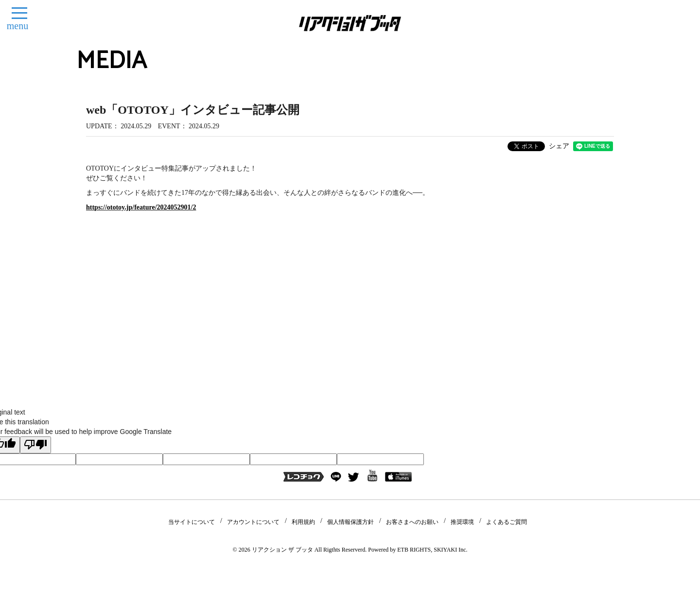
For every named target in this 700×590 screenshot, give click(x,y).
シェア (559, 146)
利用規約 (303, 522)
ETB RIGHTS (414, 550)
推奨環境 (462, 522)
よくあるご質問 (507, 522)
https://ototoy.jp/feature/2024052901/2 (141, 207)
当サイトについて (192, 522)
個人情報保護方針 (350, 522)
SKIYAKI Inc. (450, 550)
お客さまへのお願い (412, 522)
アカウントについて (253, 522)
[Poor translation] (35, 445)
